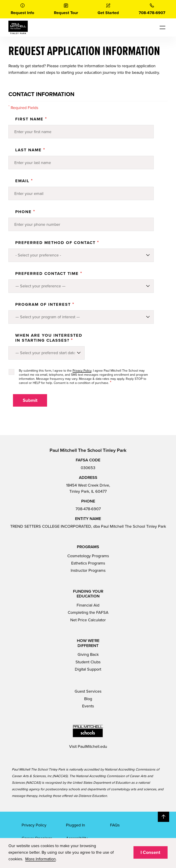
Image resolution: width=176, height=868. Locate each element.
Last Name (30, 150)
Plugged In (75, 825)
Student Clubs (88, 662)
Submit (30, 400)
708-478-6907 (88, 509)
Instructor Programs (88, 570)
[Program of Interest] (81, 317)
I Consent (150, 853)
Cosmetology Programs (88, 556)
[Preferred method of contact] (81, 255)
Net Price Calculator (88, 620)
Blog (88, 699)
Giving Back (88, 654)
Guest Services (88, 691)
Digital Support (88, 669)
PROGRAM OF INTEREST (45, 304)
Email (24, 181)
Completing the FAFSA (88, 612)
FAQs (115, 825)
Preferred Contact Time (49, 274)
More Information (40, 859)
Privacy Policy (82, 371)
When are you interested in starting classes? (49, 338)
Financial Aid (88, 605)
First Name (31, 119)
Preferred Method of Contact (57, 243)
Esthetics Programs (88, 563)
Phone (25, 212)
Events (88, 706)
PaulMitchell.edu (92, 746)
